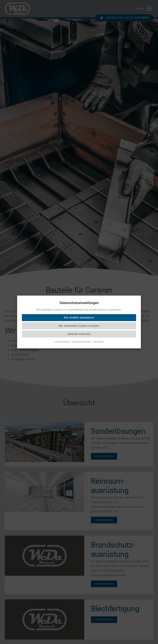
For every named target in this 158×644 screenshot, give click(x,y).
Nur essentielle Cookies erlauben (79, 326)
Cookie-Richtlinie (62, 342)
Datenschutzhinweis (81, 342)
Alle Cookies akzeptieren (79, 318)
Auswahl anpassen (79, 334)
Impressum (98, 342)
